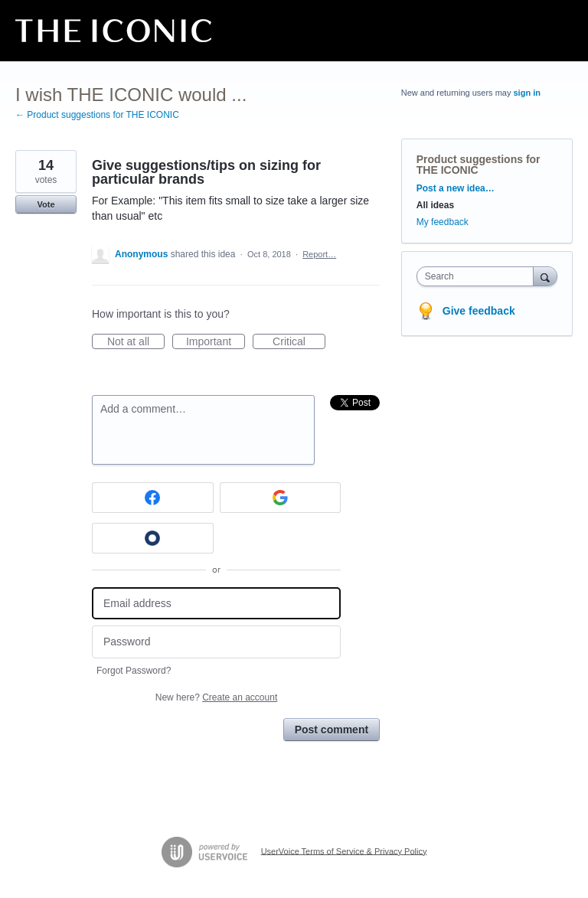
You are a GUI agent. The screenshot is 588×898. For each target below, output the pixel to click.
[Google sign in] (281, 498)
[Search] (545, 276)
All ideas (435, 205)
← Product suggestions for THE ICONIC (97, 115)
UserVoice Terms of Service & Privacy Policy (344, 851)
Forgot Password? (134, 671)
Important (216, 342)
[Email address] (216, 604)
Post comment (332, 730)
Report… (319, 254)
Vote (46, 204)
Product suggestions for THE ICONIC (479, 165)
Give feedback (479, 311)
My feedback (443, 222)
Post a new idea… (456, 188)
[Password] (216, 642)
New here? (216, 697)
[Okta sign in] (153, 538)
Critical (299, 342)
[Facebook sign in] (153, 498)
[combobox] (479, 276)
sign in (527, 93)
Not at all (136, 342)
